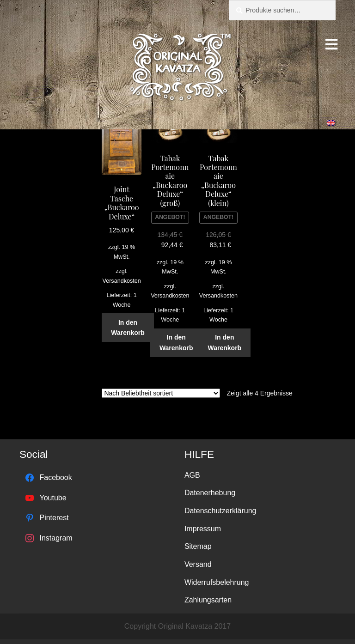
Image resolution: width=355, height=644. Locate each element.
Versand (198, 564)
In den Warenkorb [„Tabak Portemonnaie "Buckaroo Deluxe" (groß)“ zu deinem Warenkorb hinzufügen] (176, 343)
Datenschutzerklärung (220, 511)
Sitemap (198, 546)
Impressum (203, 529)
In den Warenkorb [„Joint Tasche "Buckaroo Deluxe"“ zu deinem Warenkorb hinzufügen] (128, 328)
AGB (192, 475)
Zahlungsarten (208, 600)
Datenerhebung (210, 493)
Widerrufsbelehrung (217, 582)
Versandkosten (121, 281)
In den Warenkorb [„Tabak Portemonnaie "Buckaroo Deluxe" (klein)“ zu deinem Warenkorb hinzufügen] (225, 343)
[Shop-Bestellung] (161, 393)
